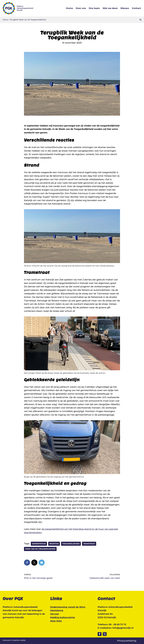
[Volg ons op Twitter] (105, 634)
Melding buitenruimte (63, 617)
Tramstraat (89, 544)
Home (69, 8)
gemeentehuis (39, 544)
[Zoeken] (140, 20)
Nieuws (125, 8)
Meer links (56, 621)
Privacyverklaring (127, 641)
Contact (136, 8)
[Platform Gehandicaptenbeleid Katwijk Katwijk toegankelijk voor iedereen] (18, 8)
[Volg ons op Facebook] (100, 634)
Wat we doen (110, 8)
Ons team (94, 8)
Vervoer (55, 614)
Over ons (81, 8)
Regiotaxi (54, 544)
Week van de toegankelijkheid (40, 549)
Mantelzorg (57, 610)
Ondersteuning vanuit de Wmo (68, 607)
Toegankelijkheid (71, 544)
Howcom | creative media (14, 640)
